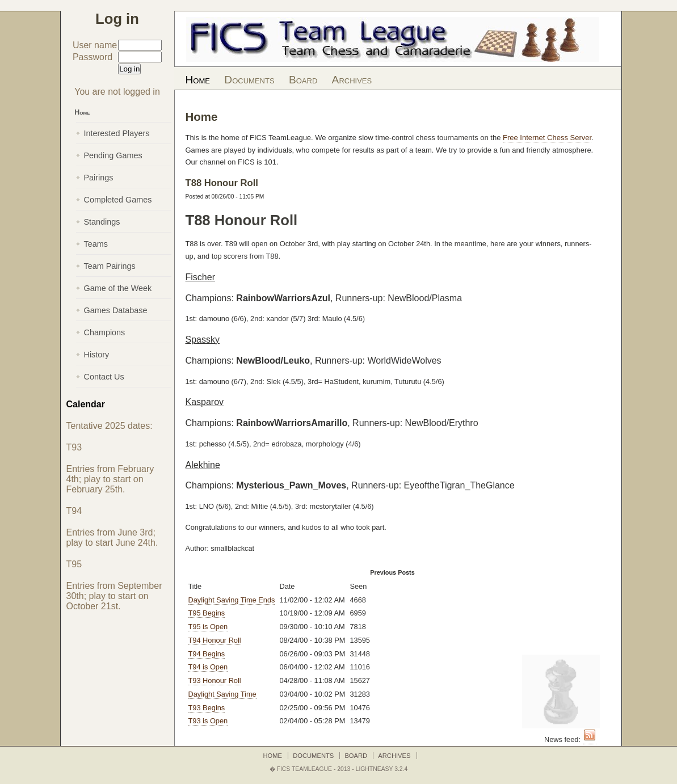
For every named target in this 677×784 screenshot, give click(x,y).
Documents (249, 80)
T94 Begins (207, 654)
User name (95, 45)
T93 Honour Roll (215, 680)
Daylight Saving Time (222, 694)
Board (303, 80)
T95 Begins (207, 613)
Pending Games (113, 155)
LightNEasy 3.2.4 (382, 769)
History (97, 355)
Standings (102, 222)
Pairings (99, 178)
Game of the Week (118, 288)
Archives (352, 80)
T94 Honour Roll (215, 640)
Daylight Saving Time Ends (232, 600)
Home (198, 80)
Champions (105, 332)
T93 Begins (207, 708)
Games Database (116, 310)
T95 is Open (208, 627)
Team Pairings (110, 266)
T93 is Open (208, 721)
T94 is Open (208, 667)
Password (92, 57)
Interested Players (117, 133)
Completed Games (118, 200)
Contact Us (104, 377)
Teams (96, 244)
